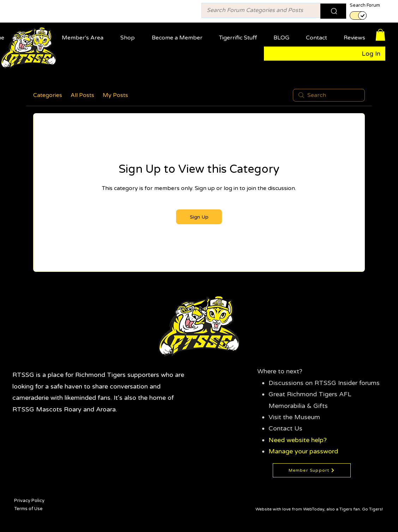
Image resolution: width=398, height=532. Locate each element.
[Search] (333, 11)
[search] (329, 95)
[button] (85, 35)
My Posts (115, 95)
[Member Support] (312, 470)
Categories (48, 95)
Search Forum (365, 5)
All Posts (82, 95)
